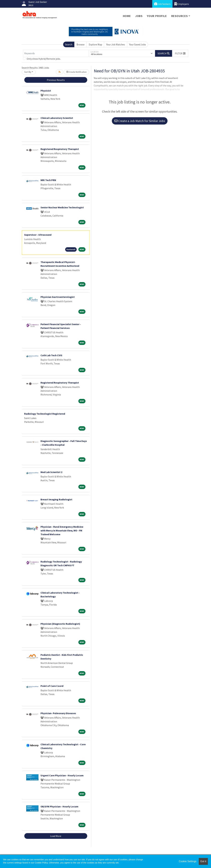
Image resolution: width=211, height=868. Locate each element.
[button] (180, 53)
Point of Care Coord (52, 686)
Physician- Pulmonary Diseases (58, 713)
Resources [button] (179, 16)
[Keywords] (56, 53)
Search (69, 44)
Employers (182, 4)
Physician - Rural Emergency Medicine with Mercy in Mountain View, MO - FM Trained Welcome (62, 530)
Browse (81, 44)
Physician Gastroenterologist (58, 297)
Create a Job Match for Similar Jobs (140, 121)
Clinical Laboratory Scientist (57, 118)
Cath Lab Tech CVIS (51, 355)
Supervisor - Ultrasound (38, 235)
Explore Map (95, 44)
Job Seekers (162, 4)
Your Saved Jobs (138, 44)
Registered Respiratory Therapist (60, 149)
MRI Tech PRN (48, 180)
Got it (203, 861)
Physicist (46, 91)
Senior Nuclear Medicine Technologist (62, 207)
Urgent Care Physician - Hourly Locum (62, 775)
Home (127, 16)
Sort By (28, 72)
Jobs (139, 16)
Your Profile (157, 16)
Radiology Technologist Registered (45, 414)
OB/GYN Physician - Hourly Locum (59, 806)
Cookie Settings (188, 861)
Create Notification (77, 72)
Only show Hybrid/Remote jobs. (44, 59)
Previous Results (56, 80)
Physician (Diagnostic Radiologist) (60, 624)
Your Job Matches (116, 44)
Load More (56, 836)
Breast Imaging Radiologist (56, 499)
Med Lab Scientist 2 (51, 472)
